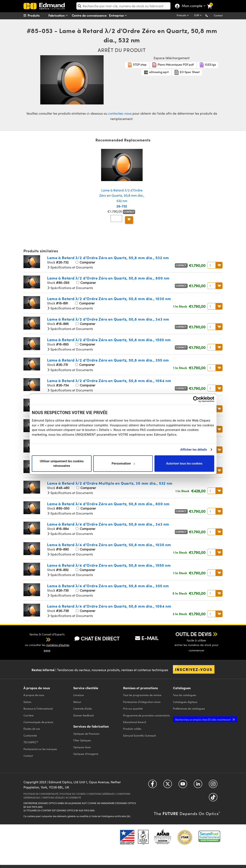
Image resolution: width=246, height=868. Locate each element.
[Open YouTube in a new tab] (183, 785)
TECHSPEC (31, 742)
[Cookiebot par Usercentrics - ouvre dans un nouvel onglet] (196, 399)
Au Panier (219, 265)
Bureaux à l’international (38, 708)
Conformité (30, 735)
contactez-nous (120, 113)
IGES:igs (208, 65)
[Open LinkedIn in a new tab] (198, 785)
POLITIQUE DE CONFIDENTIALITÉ (41, 794)
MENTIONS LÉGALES (53, 798)
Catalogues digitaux (185, 702)
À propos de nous (34, 695)
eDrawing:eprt (156, 72)
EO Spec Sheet (187, 72)
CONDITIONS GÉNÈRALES (101, 794)
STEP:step (137, 65)
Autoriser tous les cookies (184, 463)
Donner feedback (84, 715)
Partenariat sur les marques (40, 749)
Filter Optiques (82, 740)
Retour (77, 702)
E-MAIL (147, 638)
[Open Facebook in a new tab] (152, 785)
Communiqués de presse (38, 722)
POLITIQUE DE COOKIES (73, 794)
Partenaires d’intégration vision (142, 702)
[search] (123, 6)
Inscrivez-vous (194, 669)
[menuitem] (39, 15)
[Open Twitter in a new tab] (168, 785)
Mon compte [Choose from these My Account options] (192, 6)
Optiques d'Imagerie (86, 754)
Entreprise (119, 15)
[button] (210, 15)
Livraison (79, 695)
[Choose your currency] (199, 16)
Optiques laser (82, 747)
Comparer (85, 262)
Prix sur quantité (133, 708)
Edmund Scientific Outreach (140, 735)
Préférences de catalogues (189, 708)
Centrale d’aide (83, 708)
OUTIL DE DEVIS (193, 634)
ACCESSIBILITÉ (73, 798)
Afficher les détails (194, 449)
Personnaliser (123, 463)
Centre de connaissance (89, 15)
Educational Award (135, 722)
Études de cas (32, 729)
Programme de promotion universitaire (146, 715)
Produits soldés (132, 729)
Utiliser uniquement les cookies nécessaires (62, 463)
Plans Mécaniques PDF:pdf (173, 65)
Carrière (29, 715)
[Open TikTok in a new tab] (213, 799)
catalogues (185, 695)
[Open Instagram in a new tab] (213, 785)
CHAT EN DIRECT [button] (97, 638)
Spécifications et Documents (70, 267)
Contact (218, 15)
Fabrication (59, 15)
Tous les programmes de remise (142, 695)
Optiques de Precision (86, 734)
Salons (27, 702)
